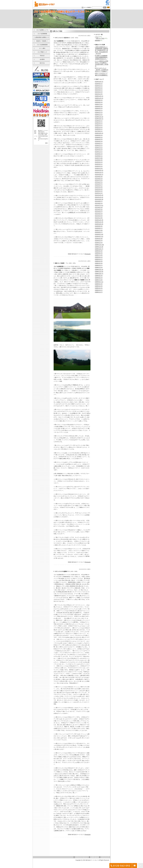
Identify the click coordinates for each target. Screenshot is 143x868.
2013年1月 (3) (99, 168)
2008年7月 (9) (99, 280)
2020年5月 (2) (99, 108)
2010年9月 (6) (99, 226)
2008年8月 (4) (99, 278)
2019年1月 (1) (99, 127)
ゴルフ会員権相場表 (42, 45)
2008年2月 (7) (99, 290)
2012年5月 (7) (99, 185)
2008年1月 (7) (99, 292)
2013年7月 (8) (99, 158)
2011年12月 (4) (99, 195)
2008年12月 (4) (99, 270)
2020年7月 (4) (99, 104)
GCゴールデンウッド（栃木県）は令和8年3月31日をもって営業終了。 (102, 70)
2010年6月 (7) (99, 232)
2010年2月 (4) (99, 241)
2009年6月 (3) (99, 257)
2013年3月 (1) (99, 164)
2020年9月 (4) (99, 100)
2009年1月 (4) (99, 267)
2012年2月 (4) (99, 191)
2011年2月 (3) (99, 216)
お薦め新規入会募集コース (42, 37)
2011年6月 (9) (99, 208)
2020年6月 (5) (99, 106)
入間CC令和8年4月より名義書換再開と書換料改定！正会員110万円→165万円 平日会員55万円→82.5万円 (102, 50)
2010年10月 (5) (99, 224)
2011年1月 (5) (99, 218)
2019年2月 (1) (99, 125)
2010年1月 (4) (99, 243)
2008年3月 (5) (99, 288)
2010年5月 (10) (99, 234)
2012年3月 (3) (99, 189)
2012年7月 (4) (99, 181)
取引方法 (42, 63)
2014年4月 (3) (99, 150)
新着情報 (97, 41)
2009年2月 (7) (99, 265)
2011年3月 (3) (99, 214)
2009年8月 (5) (99, 253)
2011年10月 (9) (99, 199)
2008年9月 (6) (99, 276)
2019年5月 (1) (99, 121)
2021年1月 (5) (99, 94)
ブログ (97, 37)
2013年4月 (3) (99, 162)
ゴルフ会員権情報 (42, 34)
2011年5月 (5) (99, 210)
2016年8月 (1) (99, 137)
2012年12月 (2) (99, 170)
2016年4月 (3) (99, 139)
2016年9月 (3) (99, 135)
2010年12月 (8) (99, 220)
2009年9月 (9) (99, 251)
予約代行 (42, 56)
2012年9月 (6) (99, 177)
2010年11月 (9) (99, 222)
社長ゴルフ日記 (100, 38)
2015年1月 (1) (99, 148)
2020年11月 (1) (99, 98)
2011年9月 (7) (99, 201)
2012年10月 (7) (99, 175)
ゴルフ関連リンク (42, 52)
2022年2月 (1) (99, 86)
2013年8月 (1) (99, 156)
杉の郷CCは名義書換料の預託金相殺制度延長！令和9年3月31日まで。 (102, 57)
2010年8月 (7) (99, 228)
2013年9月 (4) (99, 154)
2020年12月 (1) (99, 96)
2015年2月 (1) (99, 146)
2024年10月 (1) (99, 82)
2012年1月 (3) (99, 193)
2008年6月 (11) (99, 282)
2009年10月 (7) (99, 249)
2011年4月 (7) (99, 212)
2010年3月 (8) (99, 239)
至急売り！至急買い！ (42, 41)
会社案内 (42, 59)
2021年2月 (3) (99, 92)
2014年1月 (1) (99, 152)
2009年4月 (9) (99, 261)
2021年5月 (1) (99, 88)
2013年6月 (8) (99, 160)
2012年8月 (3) (99, 179)
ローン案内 (42, 48)
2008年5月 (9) (99, 284)
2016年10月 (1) (99, 133)
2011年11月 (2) (99, 197)
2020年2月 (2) (99, 113)
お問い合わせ (95, 857)
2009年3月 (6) (99, 263)
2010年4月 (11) (99, 236)
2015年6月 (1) (99, 144)
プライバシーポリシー (82, 857)
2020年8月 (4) (99, 102)
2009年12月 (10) (99, 245)
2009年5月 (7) (99, 259)
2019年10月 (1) (99, 119)
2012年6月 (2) (99, 183)
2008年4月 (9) (99, 286)
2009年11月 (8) (99, 247)
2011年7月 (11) (99, 206)
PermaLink (88, 254)
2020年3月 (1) (99, 110)
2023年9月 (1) (99, 84)
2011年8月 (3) (99, 203)
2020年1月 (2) (99, 115)
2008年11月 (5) (99, 272)
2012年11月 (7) (99, 172)
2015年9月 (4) (99, 141)
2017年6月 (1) (99, 131)
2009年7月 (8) (99, 255)
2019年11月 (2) (99, 117)
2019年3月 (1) (99, 123)
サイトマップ (105, 857)
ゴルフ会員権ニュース (42, 30)
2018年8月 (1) (99, 129)
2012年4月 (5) (99, 187)
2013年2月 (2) (99, 166)
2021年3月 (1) (99, 90)
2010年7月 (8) (99, 230)
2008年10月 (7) (99, 274)
